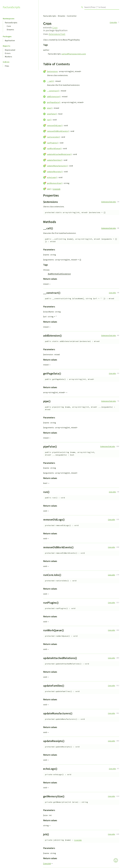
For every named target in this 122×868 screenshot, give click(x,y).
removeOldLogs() (55, 125)
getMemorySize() (55, 183)
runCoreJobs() (53, 137)
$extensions (52, 71)
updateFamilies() (55, 160)
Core (9, 26)
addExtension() (54, 96)
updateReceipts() (55, 172)
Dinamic (10, 30)
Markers (8, 57)
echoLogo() (52, 177)
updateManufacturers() (57, 166)
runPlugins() (53, 143)
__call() (50, 81)
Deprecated (10, 50)
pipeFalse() (52, 114)
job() (49, 189)
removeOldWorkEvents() (58, 131)
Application (10, 40)
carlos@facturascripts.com (74, 54)
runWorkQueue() (54, 148)
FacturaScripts (12, 7)
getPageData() (54, 102)
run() (49, 120)
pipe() (50, 108)
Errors (8, 53)
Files (7, 66)
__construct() (53, 91)
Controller (72, 16)
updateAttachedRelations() (59, 154)
